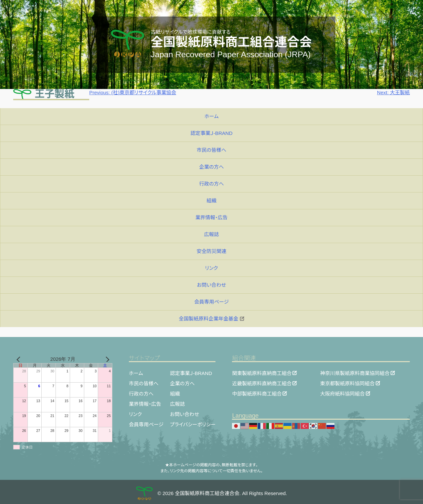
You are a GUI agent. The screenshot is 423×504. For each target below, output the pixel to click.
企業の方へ (212, 167)
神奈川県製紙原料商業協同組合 (355, 373)
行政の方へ (212, 184)
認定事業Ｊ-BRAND (211, 133)
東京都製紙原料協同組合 (347, 383)
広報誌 (211, 234)
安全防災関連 (211, 251)
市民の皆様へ (211, 150)
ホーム (212, 116)
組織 (211, 201)
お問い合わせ (211, 285)
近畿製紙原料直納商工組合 (262, 383)
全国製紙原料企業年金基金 (211, 319)
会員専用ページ (211, 302)
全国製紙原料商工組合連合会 (231, 42)
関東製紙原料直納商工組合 (262, 373)
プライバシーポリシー (193, 424)
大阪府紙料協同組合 (343, 393)
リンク (211, 268)
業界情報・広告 (211, 217)
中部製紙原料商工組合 (257, 393)
